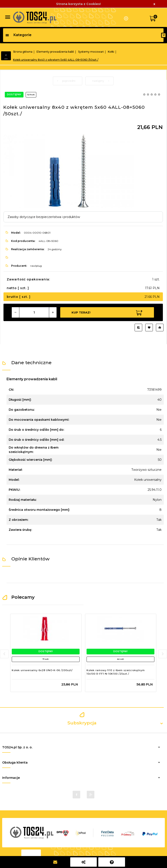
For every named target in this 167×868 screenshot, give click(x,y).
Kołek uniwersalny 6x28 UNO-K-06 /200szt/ (42, 670)
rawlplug (36, 266)
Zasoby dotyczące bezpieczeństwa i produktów (44, 217)
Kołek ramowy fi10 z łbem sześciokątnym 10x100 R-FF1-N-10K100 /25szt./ (116, 672)
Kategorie (18, 35)
